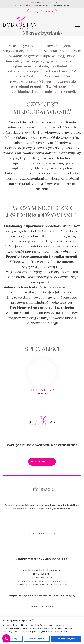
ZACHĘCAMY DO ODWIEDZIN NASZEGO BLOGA (42, 445)
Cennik (33, 11)
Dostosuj (13, 639)
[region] (42, 630)
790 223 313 (51, 2)
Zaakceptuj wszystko (66, 639)
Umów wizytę (49, 11)
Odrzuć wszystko (37, 639)
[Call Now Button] (6, 638)
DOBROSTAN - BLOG (42, 462)
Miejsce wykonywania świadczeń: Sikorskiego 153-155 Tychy (42, 596)
